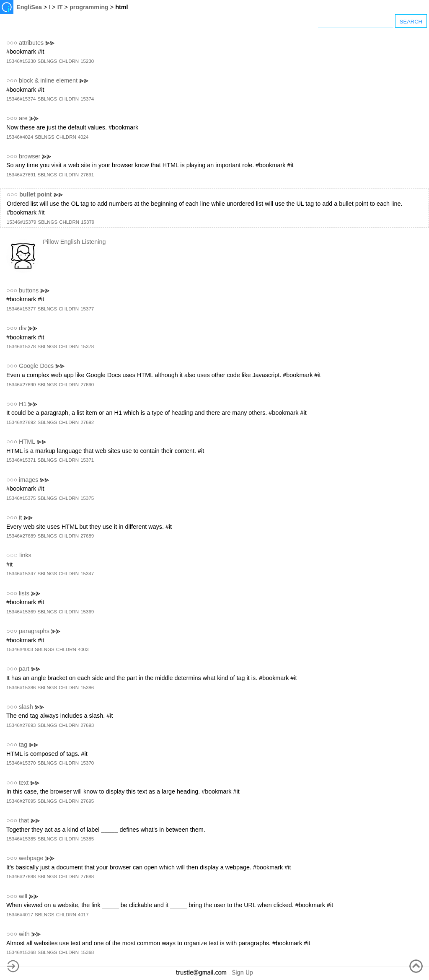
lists (24, 593)
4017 (83, 915)
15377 (87, 309)
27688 (87, 877)
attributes (31, 43)
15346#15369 (21, 612)
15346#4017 (20, 915)
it (20, 517)
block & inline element (48, 80)
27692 (87, 422)
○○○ (12, 43)
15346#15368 (21, 952)
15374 (87, 99)
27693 (87, 725)
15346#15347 (21, 574)
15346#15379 (21, 222)
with (24, 934)
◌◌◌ (12, 555)
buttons (29, 290)
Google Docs (36, 366)
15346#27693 (21, 725)
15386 (87, 688)
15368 (87, 952)
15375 (87, 498)
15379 (88, 222)
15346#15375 (21, 498)
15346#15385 (21, 839)
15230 (87, 61)
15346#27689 (21, 536)
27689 (87, 536)
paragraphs (34, 631)
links (25, 555)
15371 (87, 460)
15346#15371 (21, 460)
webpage (31, 858)
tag (23, 745)
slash (26, 707)
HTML (27, 442)
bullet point (36, 194)
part (24, 669)
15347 (87, 574)
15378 (87, 346)
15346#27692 (21, 422)
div (23, 328)
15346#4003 (20, 649)
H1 (23, 404)
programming (89, 7)
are (23, 118)
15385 (87, 839)
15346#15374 (21, 99)
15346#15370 (21, 763)
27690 (87, 385)
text (24, 783)
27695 (87, 801)
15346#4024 (20, 137)
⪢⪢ (50, 43)
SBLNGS (47, 61)
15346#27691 (21, 175)
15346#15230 (21, 61)
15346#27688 (21, 877)
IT (60, 7)
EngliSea (29, 7)
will (23, 896)
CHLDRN (69, 61)
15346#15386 (21, 688)
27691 (87, 175)
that (24, 820)
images (28, 480)
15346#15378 (21, 346)
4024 (83, 137)
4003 (83, 649)
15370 (87, 763)
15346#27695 (21, 801)
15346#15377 (21, 309)
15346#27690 (21, 385)
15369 (87, 612)
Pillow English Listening (74, 242)
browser (30, 156)
